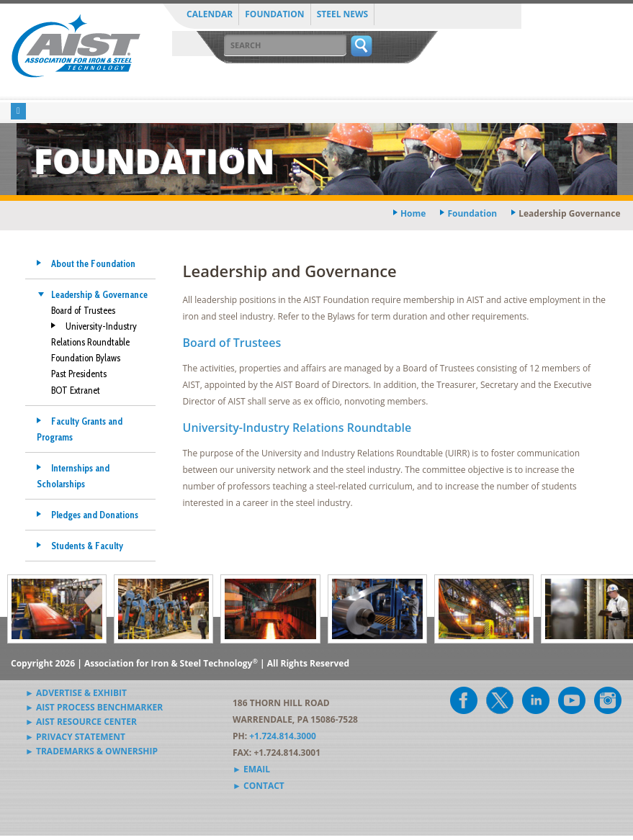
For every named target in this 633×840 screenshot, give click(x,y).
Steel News (343, 14)
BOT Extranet (76, 390)
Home (413, 213)
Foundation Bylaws (86, 358)
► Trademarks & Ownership (91, 751)
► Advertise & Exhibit (76, 693)
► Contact (259, 786)
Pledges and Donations (95, 515)
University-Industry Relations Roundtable (297, 428)
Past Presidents (79, 374)
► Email (251, 769)
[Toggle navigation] (18, 111)
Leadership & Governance (99, 294)
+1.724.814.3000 (283, 736)
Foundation (274, 14)
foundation (472, 213)
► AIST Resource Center (81, 722)
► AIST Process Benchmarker (94, 707)
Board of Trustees (83, 310)
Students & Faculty (87, 546)
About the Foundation (93, 263)
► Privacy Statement (75, 737)
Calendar (210, 14)
